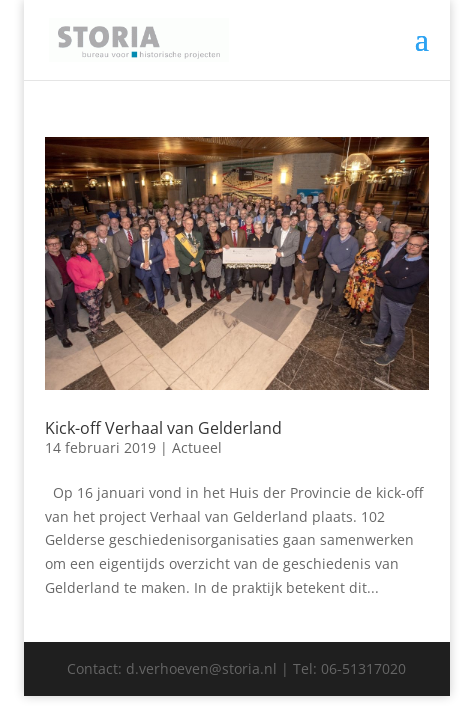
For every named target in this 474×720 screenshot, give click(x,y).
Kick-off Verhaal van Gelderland (163, 428)
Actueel (197, 447)
